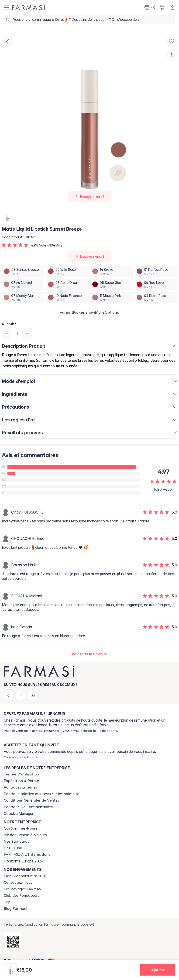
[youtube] (33, 695)
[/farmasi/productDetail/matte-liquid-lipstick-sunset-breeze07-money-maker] (23, 297)
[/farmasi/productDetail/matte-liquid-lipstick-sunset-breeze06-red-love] (156, 284)
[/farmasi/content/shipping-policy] (21, 781)
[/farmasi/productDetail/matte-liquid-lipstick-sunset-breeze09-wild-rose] (67, 271)
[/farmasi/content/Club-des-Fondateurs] (21, 896)
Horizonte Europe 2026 (23, 861)
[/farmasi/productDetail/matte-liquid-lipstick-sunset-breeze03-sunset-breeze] (23, 271)
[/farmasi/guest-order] (21, 757)
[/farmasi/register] (61, 731)
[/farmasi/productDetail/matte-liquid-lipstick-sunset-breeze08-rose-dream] (67, 284)
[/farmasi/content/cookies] (28, 807)
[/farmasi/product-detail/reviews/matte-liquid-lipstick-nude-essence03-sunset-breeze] (89, 654)
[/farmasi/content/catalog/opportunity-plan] (25, 876)
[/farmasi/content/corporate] (28, 855)
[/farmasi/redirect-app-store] (13, 942)
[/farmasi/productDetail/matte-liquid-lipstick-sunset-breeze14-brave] (112, 271)
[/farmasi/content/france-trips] (23, 889)
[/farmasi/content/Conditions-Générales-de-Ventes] (31, 800)
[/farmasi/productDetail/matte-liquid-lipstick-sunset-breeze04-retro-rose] (156, 297)
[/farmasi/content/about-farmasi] (21, 828)
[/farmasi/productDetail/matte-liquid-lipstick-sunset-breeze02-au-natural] (23, 284)
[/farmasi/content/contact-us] (18, 883)
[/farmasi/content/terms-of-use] (21, 774)
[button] (89, 312)
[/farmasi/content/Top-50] (10, 902)
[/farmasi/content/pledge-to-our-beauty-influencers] (13, 848)
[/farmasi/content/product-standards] (16, 841)
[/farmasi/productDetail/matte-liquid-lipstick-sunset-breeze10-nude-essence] (67, 297)
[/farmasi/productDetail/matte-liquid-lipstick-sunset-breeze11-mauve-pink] (112, 297)
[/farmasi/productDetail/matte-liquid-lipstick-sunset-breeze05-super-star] (112, 284)
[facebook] (8, 695)
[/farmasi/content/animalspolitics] (41, 794)
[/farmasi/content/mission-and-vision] (25, 835)
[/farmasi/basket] (162, 7)
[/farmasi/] (28, 8)
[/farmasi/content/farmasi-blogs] (15, 909)
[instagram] (21, 695)
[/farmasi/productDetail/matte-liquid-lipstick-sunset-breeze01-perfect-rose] (156, 271)
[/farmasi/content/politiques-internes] (20, 787)
